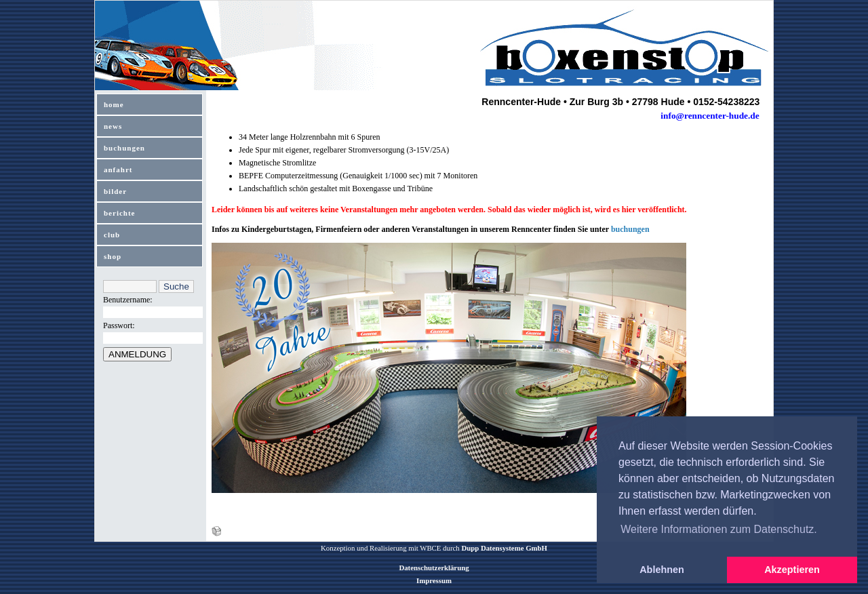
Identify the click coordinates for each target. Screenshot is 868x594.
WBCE (430, 548)
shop (113, 256)
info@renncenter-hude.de (710, 116)
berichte (119, 213)
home (114, 104)
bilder (115, 191)
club (112, 235)
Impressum (434, 580)
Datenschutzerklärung (434, 568)
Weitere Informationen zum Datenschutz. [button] (719, 529)
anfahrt (118, 170)
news (113, 126)
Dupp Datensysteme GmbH (504, 548)
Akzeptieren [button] (792, 570)
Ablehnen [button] (662, 570)
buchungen (124, 148)
